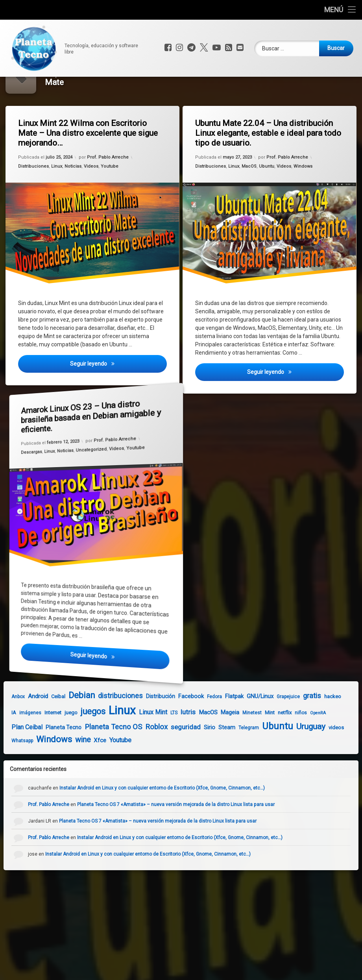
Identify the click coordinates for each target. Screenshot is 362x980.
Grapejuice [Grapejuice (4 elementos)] (281, 725)
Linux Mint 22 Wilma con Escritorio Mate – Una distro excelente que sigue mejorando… (90, 162)
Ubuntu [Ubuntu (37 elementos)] (271, 754)
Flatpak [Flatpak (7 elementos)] (227, 725)
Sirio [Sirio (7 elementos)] (202, 756)
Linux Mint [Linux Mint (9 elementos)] (146, 741)
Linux (57, 196)
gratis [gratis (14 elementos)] (305, 724)
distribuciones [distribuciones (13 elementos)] (113, 724)
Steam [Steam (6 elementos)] (220, 756)
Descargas (26, 449)
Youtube (110, 194)
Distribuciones (35, 197)
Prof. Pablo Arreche (108, 185)
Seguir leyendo (120, 397)
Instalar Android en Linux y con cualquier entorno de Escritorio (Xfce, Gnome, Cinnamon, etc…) (169, 817)
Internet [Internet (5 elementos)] (46, 741)
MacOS (250, 196)
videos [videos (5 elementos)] (329, 756)
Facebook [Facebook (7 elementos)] (184, 725)
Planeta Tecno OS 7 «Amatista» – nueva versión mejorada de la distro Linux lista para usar (183, 833)
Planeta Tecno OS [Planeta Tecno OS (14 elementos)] (106, 755)
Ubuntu (267, 195)
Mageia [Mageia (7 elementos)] (223, 741)
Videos (91, 195)
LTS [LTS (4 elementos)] (167, 741)
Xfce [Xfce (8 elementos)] (93, 769)
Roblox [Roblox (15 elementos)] (149, 755)
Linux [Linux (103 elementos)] (115, 739)
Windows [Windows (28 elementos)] (47, 768)
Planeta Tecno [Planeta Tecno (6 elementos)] (56, 756)
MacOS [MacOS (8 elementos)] (201, 741)
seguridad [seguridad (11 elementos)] (179, 755)
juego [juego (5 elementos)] (64, 741)
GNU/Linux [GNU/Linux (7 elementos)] (253, 725)
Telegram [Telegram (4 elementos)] (242, 756)
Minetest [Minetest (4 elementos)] (245, 741)
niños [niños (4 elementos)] (294, 741)
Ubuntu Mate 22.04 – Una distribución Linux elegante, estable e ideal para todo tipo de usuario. (271, 162)
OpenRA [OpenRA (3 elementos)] (311, 741)
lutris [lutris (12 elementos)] (181, 740)
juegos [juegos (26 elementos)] (86, 740)
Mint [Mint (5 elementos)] (263, 741)
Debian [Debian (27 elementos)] (75, 724)
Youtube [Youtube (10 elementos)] (113, 769)
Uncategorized (90, 477)
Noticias (73, 196)
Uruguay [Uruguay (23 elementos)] (304, 755)
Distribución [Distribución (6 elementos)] (153, 725)
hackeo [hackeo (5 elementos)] (326, 725)
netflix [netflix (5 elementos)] (278, 741)
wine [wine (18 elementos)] (76, 768)
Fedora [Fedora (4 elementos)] (207, 725)
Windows (304, 193)
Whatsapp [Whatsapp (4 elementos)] (15, 769)
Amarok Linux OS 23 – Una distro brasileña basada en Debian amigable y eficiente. (71, 424)
